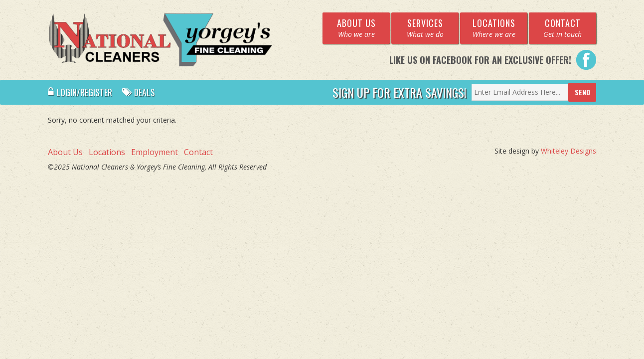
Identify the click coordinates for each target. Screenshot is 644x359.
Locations (107, 152)
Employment (155, 152)
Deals (139, 92)
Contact (198, 152)
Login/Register (80, 92)
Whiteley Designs (568, 151)
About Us (65, 152)
